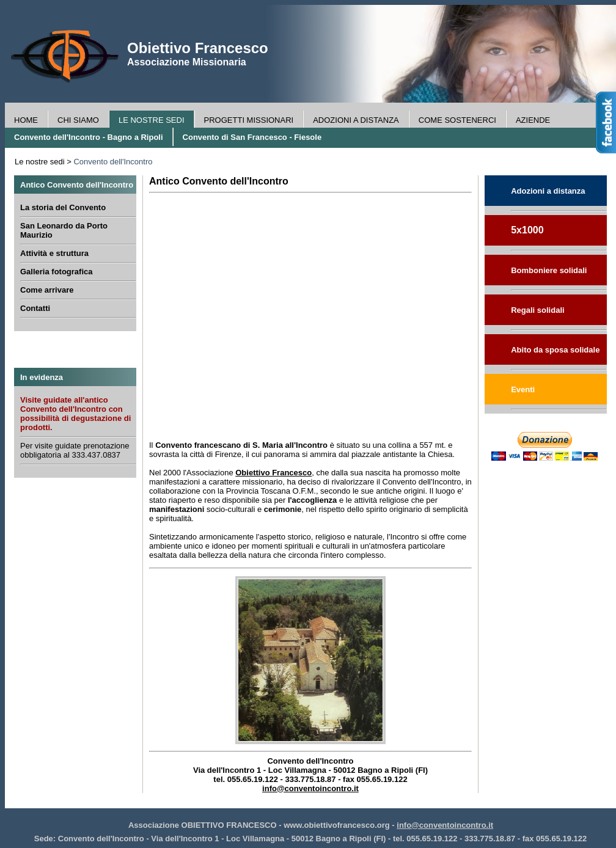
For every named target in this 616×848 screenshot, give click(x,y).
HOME (26, 120)
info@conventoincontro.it (310, 788)
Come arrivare (47, 290)
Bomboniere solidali (549, 270)
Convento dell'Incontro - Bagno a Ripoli (89, 137)
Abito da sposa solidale (555, 350)
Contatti (35, 308)
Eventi (523, 389)
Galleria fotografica (56, 272)
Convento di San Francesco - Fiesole (252, 137)
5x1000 (527, 230)
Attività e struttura (54, 253)
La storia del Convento (63, 207)
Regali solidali (537, 310)
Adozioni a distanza (548, 191)
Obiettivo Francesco (273, 473)
